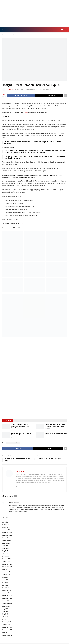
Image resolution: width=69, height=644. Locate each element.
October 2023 (6, 601)
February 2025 (7, 559)
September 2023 (7, 604)
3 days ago (14, 430)
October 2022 (6, 632)
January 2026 (6, 530)
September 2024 (7, 572)
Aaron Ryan (11, 90)
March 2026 (6, 525)
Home (4, 35)
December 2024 (7, 564)
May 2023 (5, 614)
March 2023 (6, 619)
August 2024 (6, 575)
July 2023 (5, 609)
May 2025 (5, 551)
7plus (26, 112)
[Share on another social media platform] (65, 95)
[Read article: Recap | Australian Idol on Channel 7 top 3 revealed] (6, 435)
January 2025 (6, 562)
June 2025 (5, 548)
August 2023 (6, 606)
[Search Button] (66, 30)
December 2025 (7, 533)
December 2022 (7, 627)
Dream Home (10, 443)
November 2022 (7, 630)
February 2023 (7, 622)
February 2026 (7, 527)
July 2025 (5, 546)
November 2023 (7, 598)
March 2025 (6, 556)
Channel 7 (16, 35)
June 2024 (5, 580)
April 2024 (5, 585)
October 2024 (6, 569)
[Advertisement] (34, 13)
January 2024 (6, 593)
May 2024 (5, 583)
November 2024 (7, 567)
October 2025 (6, 538)
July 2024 (5, 577)
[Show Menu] (62, 30)
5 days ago (14, 437)
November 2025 (7, 535)
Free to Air (9, 35)
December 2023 (7, 596)
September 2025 (7, 540)
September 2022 (7, 635)
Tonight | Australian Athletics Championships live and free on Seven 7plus (21, 426)
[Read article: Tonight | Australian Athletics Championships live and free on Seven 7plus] (6, 427)
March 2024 (6, 588)
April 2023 (5, 617)
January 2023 (6, 625)
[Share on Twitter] (49, 95)
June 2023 (5, 611)
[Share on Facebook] (21, 95)
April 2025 (5, 554)
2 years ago (20, 90)
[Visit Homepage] (2, 30)
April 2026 (5, 522)
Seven (18, 443)
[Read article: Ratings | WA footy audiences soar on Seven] (40, 435)
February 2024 (7, 590)
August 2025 (6, 543)
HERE (21, 224)
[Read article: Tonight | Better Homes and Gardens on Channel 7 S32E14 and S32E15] (40, 427)
